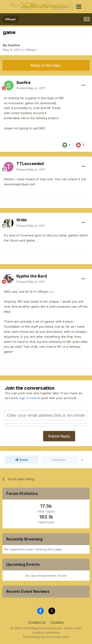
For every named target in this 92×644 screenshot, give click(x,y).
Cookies (57, 622)
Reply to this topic (46, 65)
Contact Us (37, 622)
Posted (31, 88)
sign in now (28, 398)
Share (22, 460)
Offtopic (31, 50)
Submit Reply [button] (59, 436)
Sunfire (14, 45)
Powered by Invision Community (46, 637)
